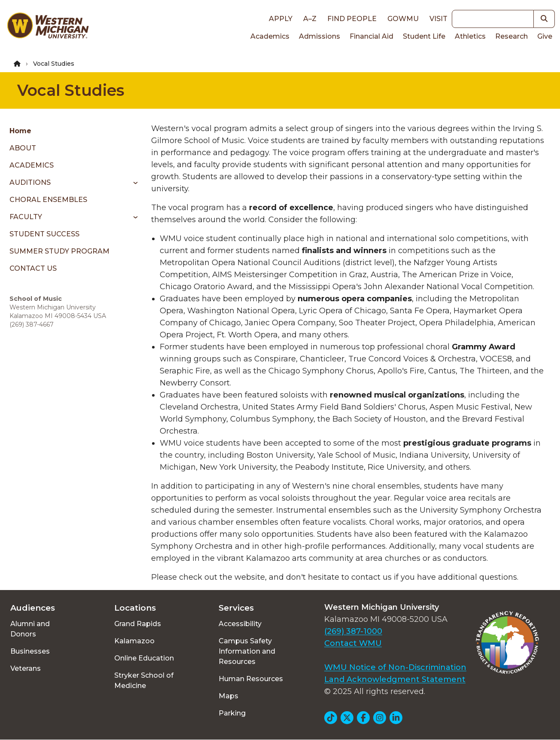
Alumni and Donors (30, 629)
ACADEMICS (32, 165)
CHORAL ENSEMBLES (48, 200)
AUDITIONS (30, 182)
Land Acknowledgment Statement (395, 679)
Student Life (424, 36)
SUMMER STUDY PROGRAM (59, 251)
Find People (352, 19)
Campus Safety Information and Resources (247, 651)
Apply (281, 19)
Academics (270, 36)
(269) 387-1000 (353, 631)
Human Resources (251, 679)
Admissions (320, 36)
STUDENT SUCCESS (44, 234)
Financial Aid (371, 36)
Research (511, 36)
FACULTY (26, 217)
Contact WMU (353, 643)
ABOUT (23, 148)
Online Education (144, 658)
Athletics (470, 36)
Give (545, 36)
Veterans (26, 668)
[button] (544, 19)
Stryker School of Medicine (144, 680)
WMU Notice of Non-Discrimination (395, 667)
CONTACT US (33, 268)
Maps (228, 696)
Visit (438, 19)
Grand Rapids (138, 624)
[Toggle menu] (132, 183)
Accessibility (240, 624)
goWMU (403, 19)
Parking (232, 713)
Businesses (30, 651)
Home (20, 131)
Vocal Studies (71, 90)
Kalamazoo (134, 641)
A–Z (310, 19)
